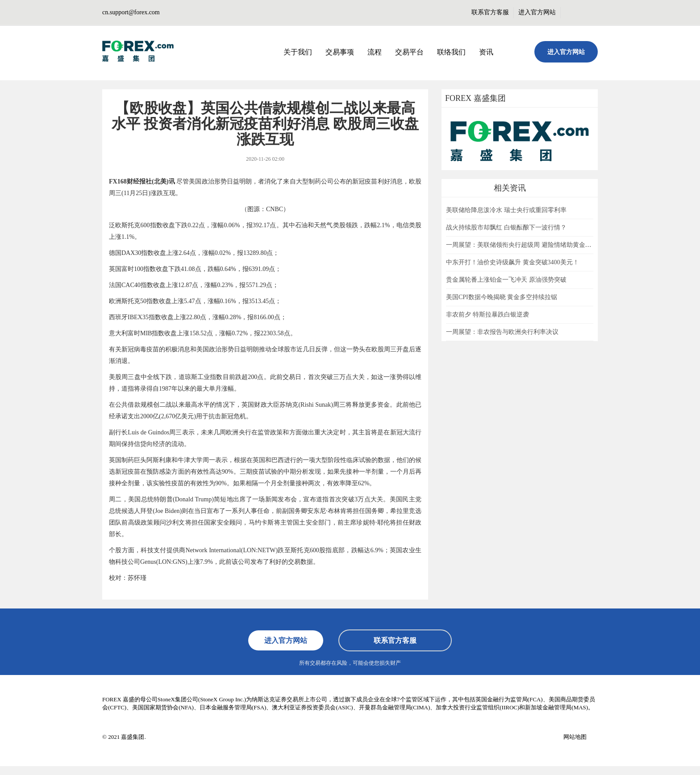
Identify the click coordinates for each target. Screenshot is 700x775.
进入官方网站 (537, 12)
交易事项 (340, 52)
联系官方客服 (490, 12)
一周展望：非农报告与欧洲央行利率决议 (502, 332)
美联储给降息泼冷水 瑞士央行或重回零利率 (506, 210)
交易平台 (409, 52)
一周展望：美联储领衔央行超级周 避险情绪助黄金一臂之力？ (531, 245)
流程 (375, 52)
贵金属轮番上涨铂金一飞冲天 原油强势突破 (506, 280)
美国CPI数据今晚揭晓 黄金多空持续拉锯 (502, 297)
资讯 (486, 52)
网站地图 (575, 737)
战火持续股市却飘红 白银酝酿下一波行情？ (506, 227)
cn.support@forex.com (131, 12)
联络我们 (451, 52)
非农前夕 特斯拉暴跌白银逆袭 (487, 315)
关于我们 (298, 52)
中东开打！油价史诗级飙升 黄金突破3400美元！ (512, 262)
